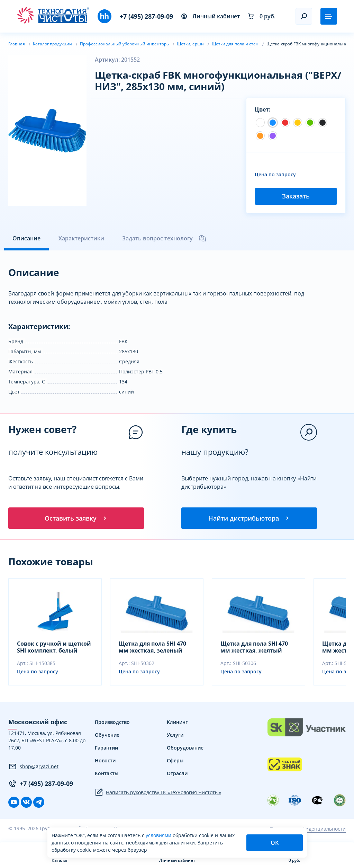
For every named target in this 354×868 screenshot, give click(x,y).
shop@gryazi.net (33, 767)
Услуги (175, 736)
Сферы (175, 761)
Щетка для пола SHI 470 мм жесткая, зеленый (152, 648)
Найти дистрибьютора (249, 518)
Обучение (107, 736)
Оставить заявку (76, 518)
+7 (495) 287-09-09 (146, 16)
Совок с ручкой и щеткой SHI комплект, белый (54, 648)
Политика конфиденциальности (308, 829)
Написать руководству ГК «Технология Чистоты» (158, 793)
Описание (26, 238)
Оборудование (185, 748)
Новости (105, 761)
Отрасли (177, 774)
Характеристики (81, 238)
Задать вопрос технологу (164, 238)
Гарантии (106, 748)
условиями (159, 835)
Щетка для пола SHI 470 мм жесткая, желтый (254, 648)
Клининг (177, 723)
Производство (112, 723)
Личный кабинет (211, 16)
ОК (275, 843)
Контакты (107, 774)
